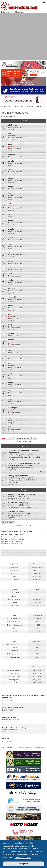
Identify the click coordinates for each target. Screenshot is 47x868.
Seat (9, 363)
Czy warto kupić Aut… (14, 619)
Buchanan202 (14, 593)
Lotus (10, 274)
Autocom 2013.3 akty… (14, 622)
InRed (14, 577)
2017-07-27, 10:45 (31, 516)
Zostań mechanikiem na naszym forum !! (24, 463)
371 (35, 580)
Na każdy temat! (14, 680)
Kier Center (6, 699)
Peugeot (11, 325)
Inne (9, 427)
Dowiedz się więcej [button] (23, 858)
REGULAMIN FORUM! (10, 718)
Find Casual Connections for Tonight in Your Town (19, 728)
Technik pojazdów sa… (14, 654)
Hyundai (11, 229)
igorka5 (21, 516)
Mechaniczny (16, 455)
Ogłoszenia (12, 459)
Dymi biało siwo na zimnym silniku (21, 494)
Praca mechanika (14, 677)
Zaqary (14, 596)
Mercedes (11, 289)
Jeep (9, 244)
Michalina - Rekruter (14, 599)
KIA (9, 253)
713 (35, 573)
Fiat (9, 193)
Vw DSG (14, 505)
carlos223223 (14, 580)
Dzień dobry (6, 738)
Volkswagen (12, 408)
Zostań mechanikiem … (14, 625)
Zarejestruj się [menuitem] (6, 12)
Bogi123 (14, 497)
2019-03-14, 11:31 (31, 507)
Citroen (10, 170)
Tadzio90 (22, 480)
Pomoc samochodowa (14, 670)
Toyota (10, 399)
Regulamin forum (15, 719)
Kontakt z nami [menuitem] (40, 747)
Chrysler (11, 161)
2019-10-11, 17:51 (31, 468)
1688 (34, 567)
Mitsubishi (12, 297)
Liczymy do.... (14, 631)
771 (35, 570)
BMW (10, 144)
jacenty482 (15, 514)
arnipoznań (14, 574)
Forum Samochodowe (14, 113)
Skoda (10, 374)
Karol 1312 (14, 606)
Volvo (10, 418)
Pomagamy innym (14, 657)
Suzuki (10, 391)
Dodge (10, 187)
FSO (9, 214)
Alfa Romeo (12, 125)
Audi (9, 133)
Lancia (10, 261)
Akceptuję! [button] (23, 864)
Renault (11, 340)
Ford (9, 204)
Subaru (10, 382)
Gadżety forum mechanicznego (20, 476)
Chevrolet (11, 155)
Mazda (10, 280)
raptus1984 (12, 117)
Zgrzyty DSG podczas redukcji (13, 707)
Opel (9, 314)
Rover (10, 350)
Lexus (10, 267)
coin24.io (14, 602)
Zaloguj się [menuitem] (18, 12)
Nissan (10, 306)
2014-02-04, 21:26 (35, 457)
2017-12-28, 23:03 (32, 480)
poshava (21, 468)
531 (35, 577)
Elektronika (14, 683)
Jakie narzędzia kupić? (17, 511)
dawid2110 (14, 570)
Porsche (11, 333)
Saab (10, 357)
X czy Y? (14, 628)
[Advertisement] (22, 36)
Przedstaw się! (14, 673)
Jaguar (10, 238)
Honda (10, 221)
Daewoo (11, 178)
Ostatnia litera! (14, 651)
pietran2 (5, 730)
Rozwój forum (13, 482)
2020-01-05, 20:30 (31, 499)
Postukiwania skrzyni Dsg (18, 503)
